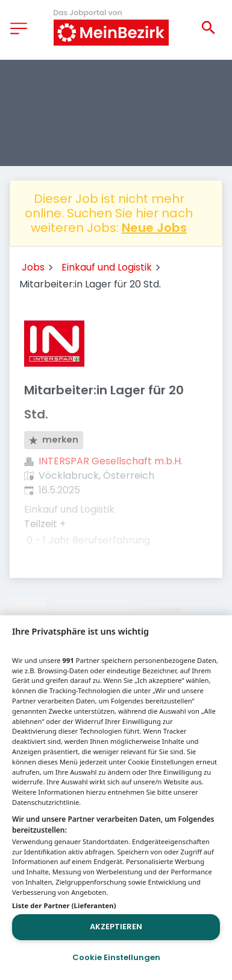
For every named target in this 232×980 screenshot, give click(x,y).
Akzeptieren (116, 927)
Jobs (33, 267)
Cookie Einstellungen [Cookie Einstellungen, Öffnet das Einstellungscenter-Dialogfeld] (116, 957)
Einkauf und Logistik (107, 267)
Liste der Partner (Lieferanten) (64, 905)
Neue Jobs (154, 228)
